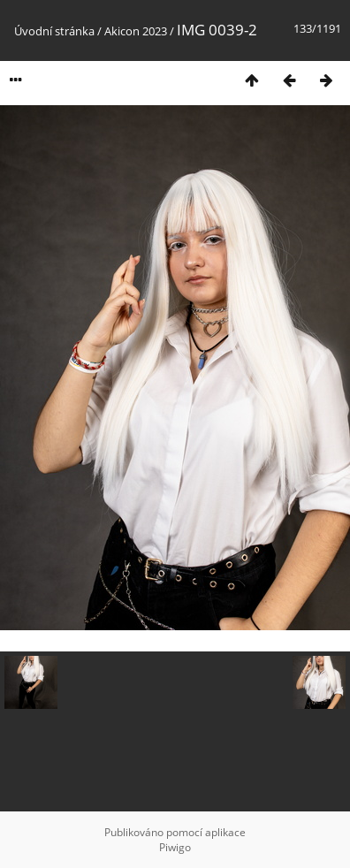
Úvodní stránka (54, 31)
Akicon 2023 (136, 31)
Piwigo (175, 847)
